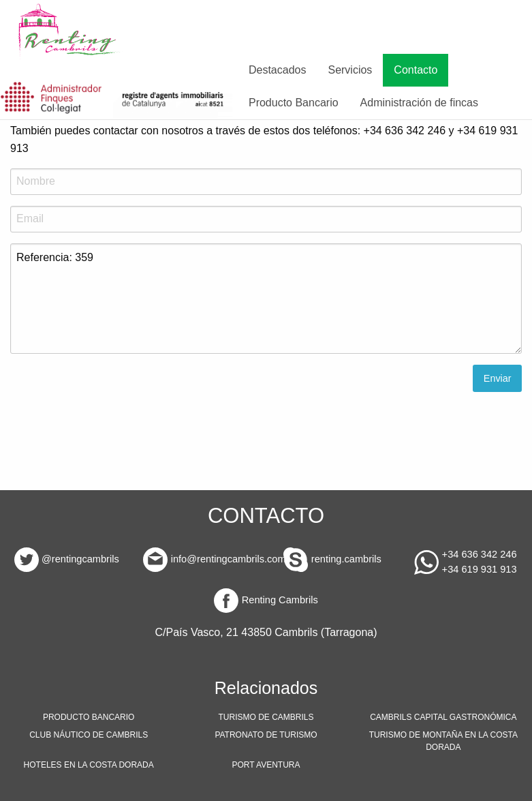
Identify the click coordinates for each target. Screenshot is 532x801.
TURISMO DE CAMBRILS (266, 717)
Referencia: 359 (266, 299)
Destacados (278, 70)
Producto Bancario (294, 103)
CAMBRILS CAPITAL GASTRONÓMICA (443, 717)
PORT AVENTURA (266, 765)
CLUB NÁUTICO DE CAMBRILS (89, 735)
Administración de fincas (419, 103)
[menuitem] (71, 32)
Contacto (416, 70)
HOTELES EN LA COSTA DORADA (89, 765)
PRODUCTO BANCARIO (89, 717)
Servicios (350, 70)
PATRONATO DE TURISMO (266, 735)
